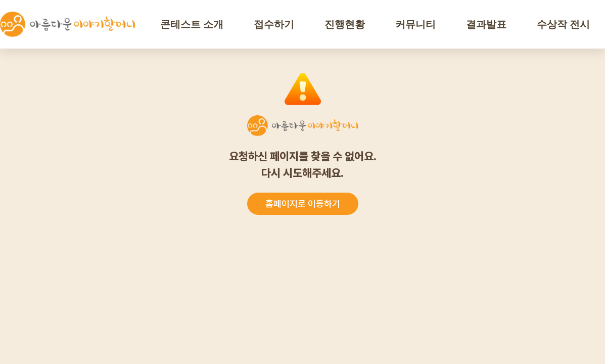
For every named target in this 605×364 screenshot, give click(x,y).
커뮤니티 (415, 24)
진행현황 (345, 24)
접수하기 (274, 24)
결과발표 (486, 24)
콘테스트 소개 (192, 24)
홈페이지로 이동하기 (303, 203)
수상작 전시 (563, 24)
